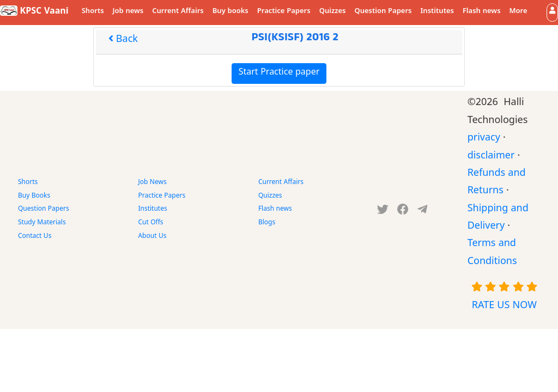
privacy (484, 139)
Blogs (267, 223)
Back (123, 41)
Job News (152, 183)
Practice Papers (284, 12)
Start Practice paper (279, 73)
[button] (552, 12)
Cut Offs (150, 223)
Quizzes (333, 12)
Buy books (231, 12)
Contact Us (35, 237)
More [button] (518, 12)
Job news (128, 12)
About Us (152, 237)
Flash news (482, 12)
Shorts (93, 12)
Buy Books (34, 197)
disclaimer (491, 157)
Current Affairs (178, 12)
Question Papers (383, 12)
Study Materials (42, 223)
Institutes (437, 12)
